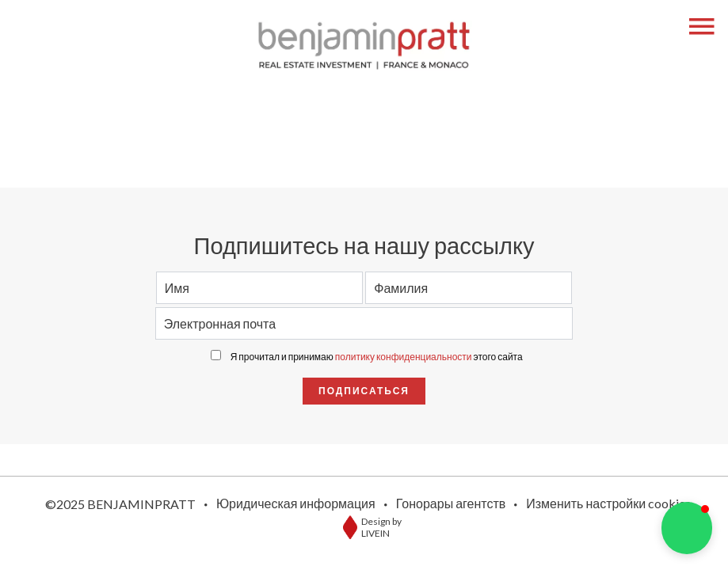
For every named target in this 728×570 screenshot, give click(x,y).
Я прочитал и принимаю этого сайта (377, 357)
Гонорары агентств (451, 503)
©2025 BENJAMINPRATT (120, 504)
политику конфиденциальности (404, 357)
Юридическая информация (296, 503)
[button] (687, 528)
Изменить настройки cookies (608, 503)
